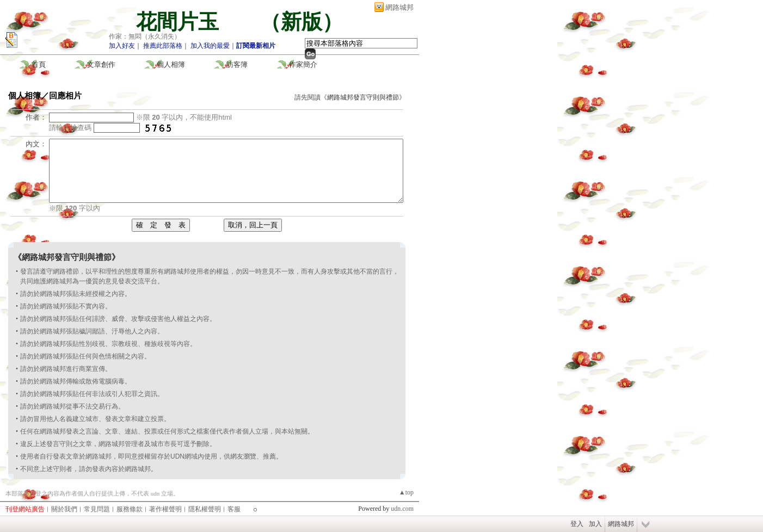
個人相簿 (171, 64)
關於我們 (64, 509)
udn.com (402, 509)
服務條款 (130, 509)
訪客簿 (237, 64)
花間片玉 (188, 22)
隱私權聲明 (205, 509)
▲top (406, 492)
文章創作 (101, 64)
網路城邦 (399, 7)
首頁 (39, 64)
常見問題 (97, 509)
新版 (301, 22)
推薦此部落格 (163, 46)
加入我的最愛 (210, 46)
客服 (234, 509)
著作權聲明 (165, 509)
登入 (577, 524)
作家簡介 (303, 64)
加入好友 (122, 46)
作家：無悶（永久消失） (145, 36)
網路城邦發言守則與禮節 (363, 97)
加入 (595, 524)
